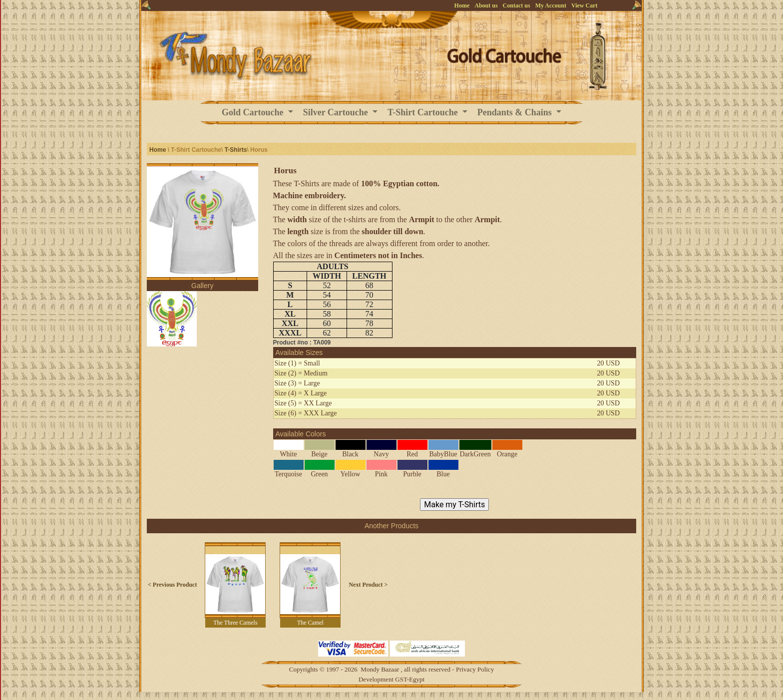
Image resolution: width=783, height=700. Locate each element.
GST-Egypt (410, 679)
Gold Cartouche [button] (254, 112)
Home (462, 5)
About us (486, 5)
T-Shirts (236, 150)
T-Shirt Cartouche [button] (424, 112)
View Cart (585, 5)
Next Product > (368, 585)
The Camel (310, 623)
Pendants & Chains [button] (516, 112)
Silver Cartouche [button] (337, 112)
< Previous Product (172, 585)
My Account (551, 5)
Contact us (517, 5)
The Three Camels (235, 623)
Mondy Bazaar (380, 669)
